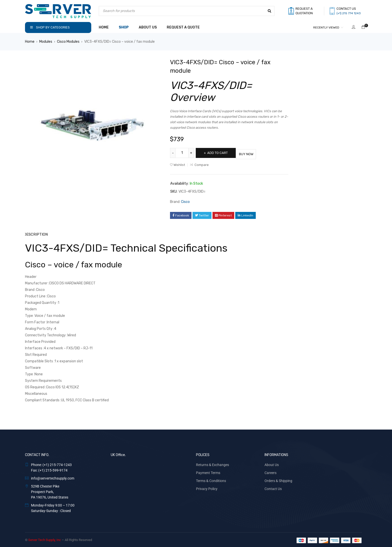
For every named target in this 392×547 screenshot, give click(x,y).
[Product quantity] (182, 153)
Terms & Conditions (211, 479)
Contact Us (273, 487)
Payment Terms (208, 471)
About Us (272, 463)
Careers (270, 471)
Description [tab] (36, 233)
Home (30, 42)
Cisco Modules (68, 42)
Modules (46, 42)
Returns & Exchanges (212, 463)
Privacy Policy (207, 487)
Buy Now (255, 153)
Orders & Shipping (278, 479)
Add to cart (220, 153)
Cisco (185, 201)
